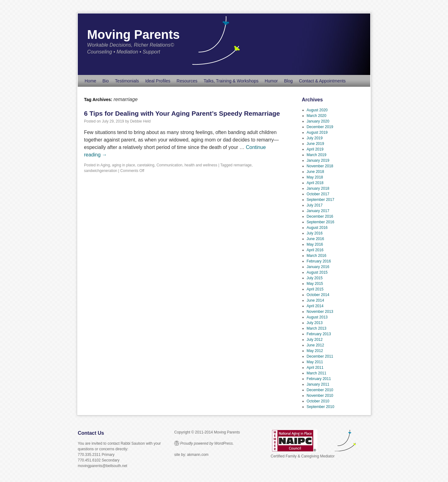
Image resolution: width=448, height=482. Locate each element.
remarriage (243, 165)
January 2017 (318, 211)
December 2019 (320, 127)
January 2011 (318, 384)
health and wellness (201, 165)
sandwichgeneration (101, 171)
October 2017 (318, 194)
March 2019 (317, 155)
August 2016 (317, 228)
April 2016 (315, 250)
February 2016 (319, 261)
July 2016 (315, 233)
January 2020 (318, 121)
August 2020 (317, 110)
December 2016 (320, 216)
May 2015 (315, 284)
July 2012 (315, 340)
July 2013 (315, 323)
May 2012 (315, 351)
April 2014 (315, 306)
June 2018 (315, 172)
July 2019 (315, 138)
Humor (271, 81)
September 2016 (321, 222)
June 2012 (315, 345)
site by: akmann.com (191, 455)
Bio (105, 81)
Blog (288, 81)
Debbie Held (140, 121)
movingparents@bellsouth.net (103, 466)
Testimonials (127, 81)
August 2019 (317, 132)
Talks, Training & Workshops (231, 81)
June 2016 (315, 239)
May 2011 (315, 362)
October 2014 (318, 295)
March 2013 (317, 328)
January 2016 (318, 267)
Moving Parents (133, 35)
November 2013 (320, 312)
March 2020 (317, 116)
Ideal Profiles (158, 81)
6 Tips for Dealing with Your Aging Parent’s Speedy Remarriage (182, 113)
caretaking (146, 165)
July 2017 (315, 205)
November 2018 (320, 166)
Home (90, 81)
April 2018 (315, 183)
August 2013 (317, 317)
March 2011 (317, 373)
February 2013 (319, 334)
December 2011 (320, 356)
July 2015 (315, 278)
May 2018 (315, 177)
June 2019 (315, 144)
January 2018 (318, 188)
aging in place (124, 165)
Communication (169, 165)
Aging (105, 165)
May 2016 (315, 244)
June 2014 (315, 300)
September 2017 (321, 200)
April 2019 (315, 149)
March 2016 (317, 256)
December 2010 (320, 390)
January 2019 (318, 160)
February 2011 (319, 379)
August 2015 (317, 272)
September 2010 (321, 407)
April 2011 (315, 368)
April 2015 (315, 289)
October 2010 (318, 401)
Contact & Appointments (322, 81)
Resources (187, 81)
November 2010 (320, 396)
